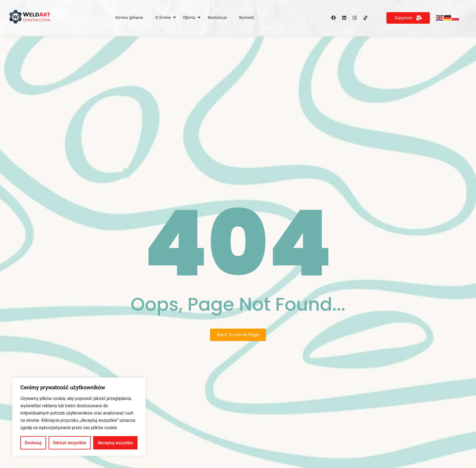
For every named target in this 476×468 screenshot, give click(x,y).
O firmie (163, 17)
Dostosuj (33, 443)
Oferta (189, 17)
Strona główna (129, 17)
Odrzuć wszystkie (70, 443)
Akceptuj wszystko (115, 443)
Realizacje (217, 17)
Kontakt (246, 17)
